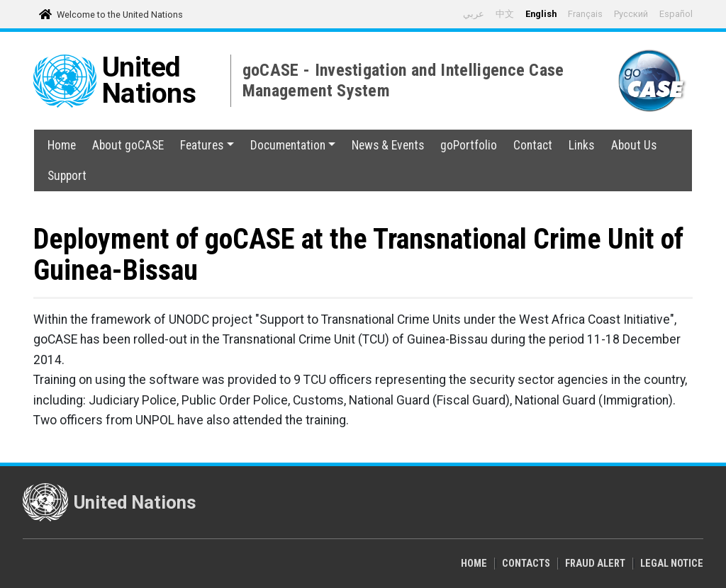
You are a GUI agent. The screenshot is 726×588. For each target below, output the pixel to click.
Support (67, 176)
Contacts (526, 564)
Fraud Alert (595, 564)
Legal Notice (672, 564)
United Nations (149, 80)
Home (62, 145)
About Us (634, 145)
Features (207, 145)
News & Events (388, 145)
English (541, 14)
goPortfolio (469, 145)
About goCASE (128, 145)
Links (581, 145)
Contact (533, 145)
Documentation (293, 145)
